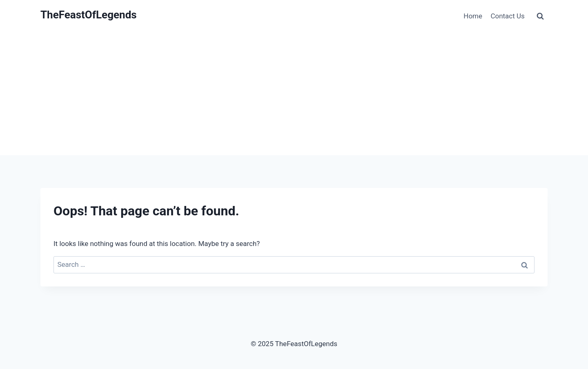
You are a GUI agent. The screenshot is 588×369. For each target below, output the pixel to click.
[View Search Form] (540, 16)
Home (473, 16)
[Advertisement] (294, 94)
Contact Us (507, 16)
